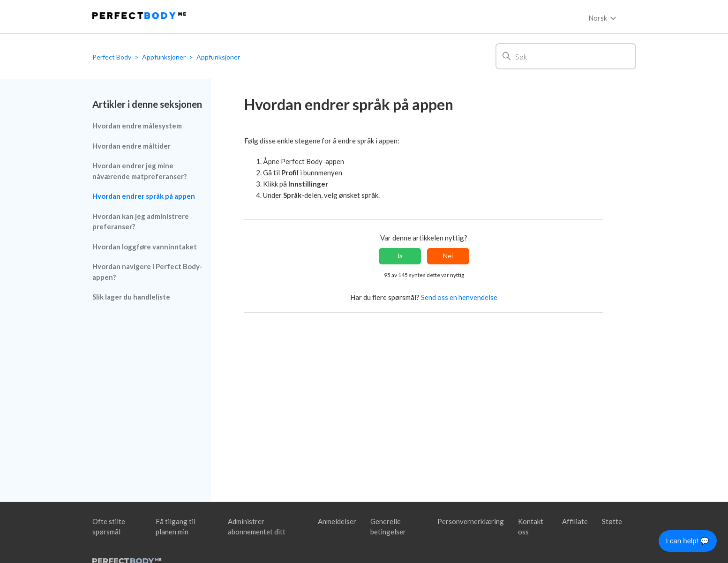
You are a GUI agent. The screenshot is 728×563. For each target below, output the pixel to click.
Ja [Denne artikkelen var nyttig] (400, 256)
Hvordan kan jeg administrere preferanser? (141, 221)
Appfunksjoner (164, 57)
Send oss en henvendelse (459, 297)
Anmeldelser (337, 521)
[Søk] (566, 56)
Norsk (603, 18)
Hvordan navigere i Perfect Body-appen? (147, 272)
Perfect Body (112, 57)
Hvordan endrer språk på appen (144, 196)
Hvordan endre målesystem (137, 126)
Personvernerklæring (471, 521)
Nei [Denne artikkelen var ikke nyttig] (448, 256)
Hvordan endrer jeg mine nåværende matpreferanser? (139, 171)
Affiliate (575, 521)
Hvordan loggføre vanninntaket (145, 247)
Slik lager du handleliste (131, 297)
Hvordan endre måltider (131, 146)
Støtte (612, 521)
